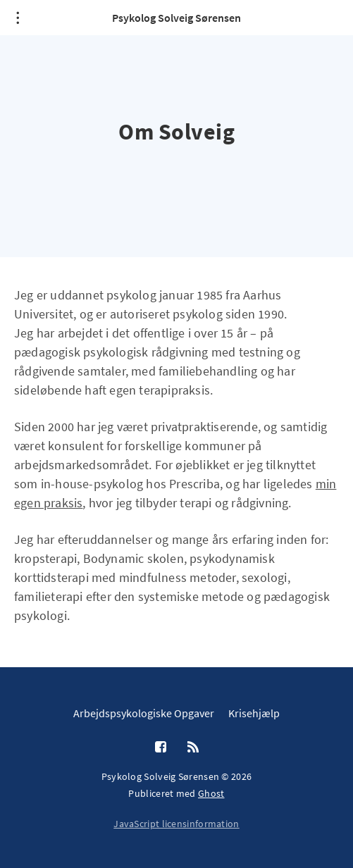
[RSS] (193, 748)
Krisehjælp (254, 713)
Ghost (211, 793)
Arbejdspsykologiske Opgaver (144, 713)
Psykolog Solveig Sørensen (176, 18)
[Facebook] (161, 748)
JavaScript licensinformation (176, 824)
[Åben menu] (18, 18)
